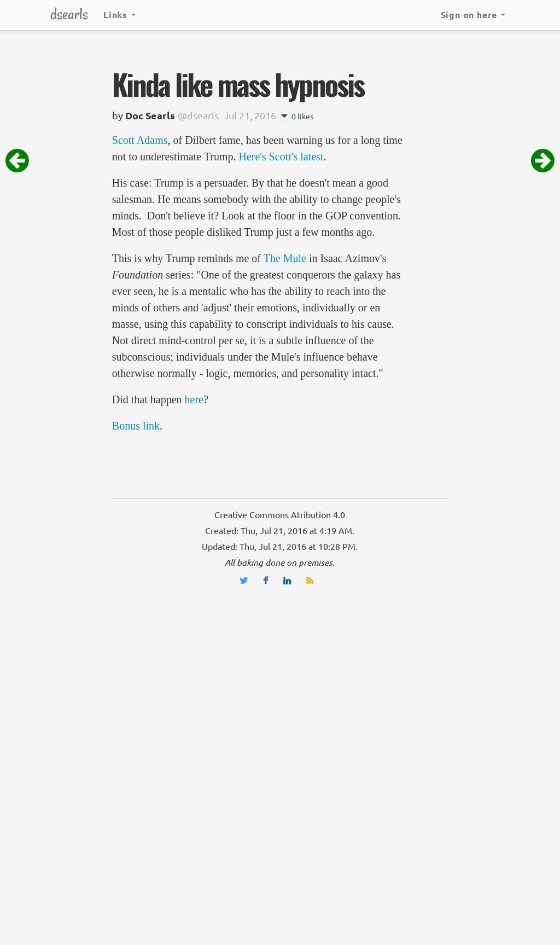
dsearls (69, 14)
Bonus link (136, 426)
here (194, 399)
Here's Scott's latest (281, 156)
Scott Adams (140, 140)
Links (119, 15)
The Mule (285, 258)
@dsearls (198, 115)
